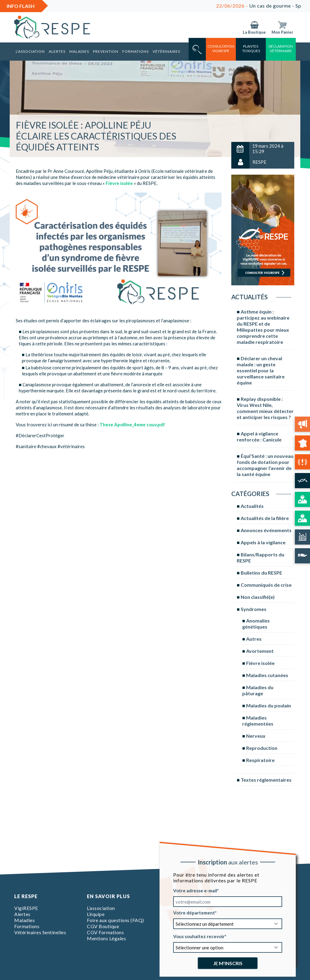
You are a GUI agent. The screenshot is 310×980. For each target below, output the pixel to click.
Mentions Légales (106, 938)
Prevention (106, 51)
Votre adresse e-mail (195, 891)
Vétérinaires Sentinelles (40, 932)
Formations (135, 51)
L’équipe (96, 914)
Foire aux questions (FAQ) (115, 920)
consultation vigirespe (221, 49)
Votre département (194, 913)
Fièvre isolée (119, 183)
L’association (30, 51)
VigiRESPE (26, 908)
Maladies (79, 51)
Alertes (57, 51)
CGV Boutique (103, 926)
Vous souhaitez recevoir (199, 936)
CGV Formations (105, 932)
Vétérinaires (166, 51)
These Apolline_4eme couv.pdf (132, 425)
